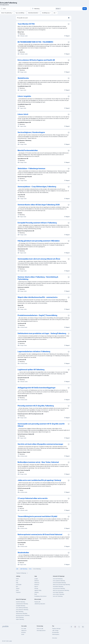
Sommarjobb (19, 585)
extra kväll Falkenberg (58, 579)
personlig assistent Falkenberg (23, 615)
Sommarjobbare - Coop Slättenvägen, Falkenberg (37, 187)
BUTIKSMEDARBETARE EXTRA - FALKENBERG (35, 42)
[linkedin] (83, 627)
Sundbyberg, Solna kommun (40, 596)
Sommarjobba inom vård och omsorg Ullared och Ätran (39, 259)
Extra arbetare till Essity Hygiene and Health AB (36, 60)
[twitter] (79, 627)
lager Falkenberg (20, 611)
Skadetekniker (23, 553)
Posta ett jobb (40, 629)
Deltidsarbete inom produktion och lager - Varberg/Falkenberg (42, 333)
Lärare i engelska (24, 96)
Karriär (23, 634)
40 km (58, 9)
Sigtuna (36, 586)
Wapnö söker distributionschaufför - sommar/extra (38, 297)
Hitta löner (55, 638)
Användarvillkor (56, 632)
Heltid (17, 579)
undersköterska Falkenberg (22, 604)
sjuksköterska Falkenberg (22, 613)
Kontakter (24, 632)
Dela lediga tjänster (41, 630)
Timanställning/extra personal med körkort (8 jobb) (37, 516)
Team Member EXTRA (26, 24)
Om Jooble (24, 629)
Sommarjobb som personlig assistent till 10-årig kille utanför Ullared (41, 425)
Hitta (85, 9)
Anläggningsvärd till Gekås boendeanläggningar (37, 388)
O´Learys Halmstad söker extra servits (33, 498)
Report (67, 36)
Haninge (36, 588)
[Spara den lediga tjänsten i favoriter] (69, 24)
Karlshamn (37, 585)
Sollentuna (37, 583)
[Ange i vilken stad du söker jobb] (46, 9)
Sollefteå (36, 581)
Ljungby (36, 579)
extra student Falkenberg (59, 594)
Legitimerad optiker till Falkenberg (31, 370)
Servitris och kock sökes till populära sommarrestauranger (40, 444)
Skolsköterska (23, 78)
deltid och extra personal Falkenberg (61, 590)
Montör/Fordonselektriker (28, 150)
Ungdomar (18, 592)
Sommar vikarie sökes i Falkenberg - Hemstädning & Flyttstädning (38, 278)
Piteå (36, 594)
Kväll (17, 581)
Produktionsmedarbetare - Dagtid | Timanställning (37, 315)
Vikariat (18, 588)
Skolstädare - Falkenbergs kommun (31, 168)
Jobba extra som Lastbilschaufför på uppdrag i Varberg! (39, 480)
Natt (17, 586)
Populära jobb (37, 602)
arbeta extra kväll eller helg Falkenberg (61, 585)
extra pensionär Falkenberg (59, 588)
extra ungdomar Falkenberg (59, 581)
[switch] (69, 18)
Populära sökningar (56, 629)
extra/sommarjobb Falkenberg (59, 583)
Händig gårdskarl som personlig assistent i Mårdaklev (39, 241)
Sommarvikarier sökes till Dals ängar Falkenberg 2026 (39, 205)
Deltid (17, 590)
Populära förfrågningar (22, 573)
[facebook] (71, 627)
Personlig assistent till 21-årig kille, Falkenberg (36, 406)
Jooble (10, 641)
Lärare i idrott (23, 114)
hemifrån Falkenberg (20, 602)
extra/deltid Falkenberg (58, 586)
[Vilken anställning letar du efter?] (15, 9)
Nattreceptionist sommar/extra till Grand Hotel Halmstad (40, 534)
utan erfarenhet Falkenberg (22, 610)
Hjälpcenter (24, 630)
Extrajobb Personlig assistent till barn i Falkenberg (37, 223)
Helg (17, 583)
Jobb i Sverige (55, 630)
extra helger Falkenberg (58, 592)
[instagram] (75, 627)
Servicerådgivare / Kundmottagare (31, 132)
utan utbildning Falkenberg (22, 608)
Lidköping (36, 592)
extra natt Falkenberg (58, 596)
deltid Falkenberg (20, 617)
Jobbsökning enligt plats (40, 604)
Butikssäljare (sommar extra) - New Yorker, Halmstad (38, 462)
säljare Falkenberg (20, 619)
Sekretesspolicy (56, 634)
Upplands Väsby (38, 590)
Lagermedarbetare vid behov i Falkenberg (34, 351)
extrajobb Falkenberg (21, 606)
